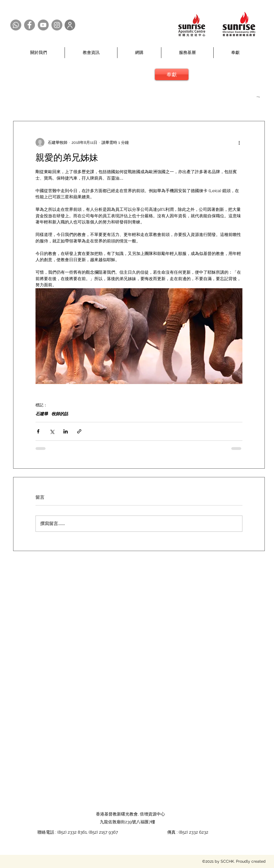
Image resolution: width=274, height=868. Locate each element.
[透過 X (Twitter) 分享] (52, 431)
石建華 (42, 414)
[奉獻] (172, 74)
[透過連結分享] (79, 431)
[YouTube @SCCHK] (43, 25)
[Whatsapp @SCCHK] (16, 25)
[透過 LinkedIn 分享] (66, 431)
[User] (70, 25)
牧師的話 (60, 414)
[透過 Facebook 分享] (38, 431)
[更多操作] (239, 142)
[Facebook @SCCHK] (29, 25)
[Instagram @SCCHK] (57, 25)
